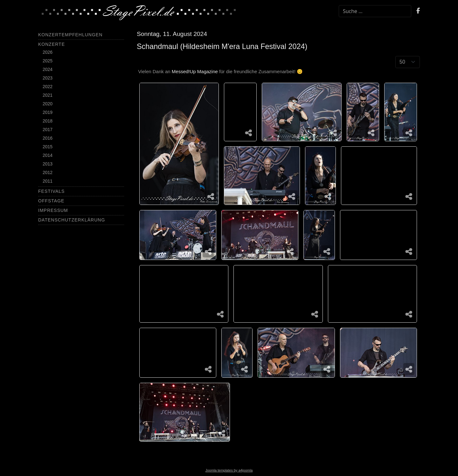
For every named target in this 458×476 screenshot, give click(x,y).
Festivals (51, 191)
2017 (48, 129)
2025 (48, 61)
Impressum (53, 210)
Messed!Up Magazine (195, 71)
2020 (48, 104)
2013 (48, 164)
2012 (48, 172)
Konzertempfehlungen (70, 35)
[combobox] (375, 11)
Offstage (51, 201)
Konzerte (52, 44)
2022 (48, 87)
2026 (48, 52)
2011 (48, 181)
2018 (48, 121)
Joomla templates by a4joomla (229, 470)
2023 (48, 78)
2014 (48, 155)
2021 (48, 95)
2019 (48, 112)
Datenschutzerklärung (72, 220)
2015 (48, 147)
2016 (48, 138)
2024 (48, 69)
